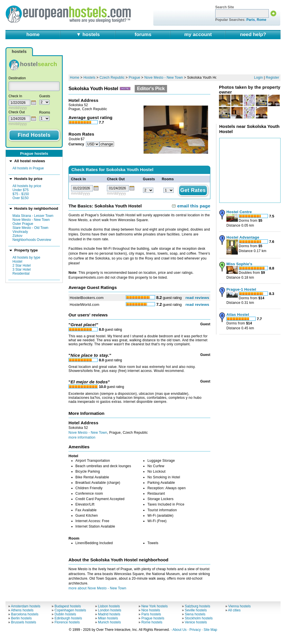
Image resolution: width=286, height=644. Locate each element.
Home (75, 78)
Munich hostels (109, 622)
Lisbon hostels (109, 606)
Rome (261, 20)
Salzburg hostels (198, 606)
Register (273, 78)
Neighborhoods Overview (32, 240)
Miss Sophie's (239, 264)
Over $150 (21, 198)
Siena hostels (195, 614)
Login (259, 78)
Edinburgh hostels (68, 618)
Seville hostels (196, 610)
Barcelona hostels (25, 614)
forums (143, 34)
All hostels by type (27, 257)
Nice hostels (151, 610)
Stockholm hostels (199, 618)
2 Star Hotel (22, 265)
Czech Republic (112, 78)
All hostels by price (27, 186)
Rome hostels (152, 622)
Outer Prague (23, 224)
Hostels (89, 78)
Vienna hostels (239, 606)
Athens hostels (22, 610)
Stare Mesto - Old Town (31, 228)
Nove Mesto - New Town (31, 220)
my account (198, 34)
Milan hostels (108, 618)
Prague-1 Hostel (241, 289)
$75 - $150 (21, 194)
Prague (134, 78)
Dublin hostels (65, 614)
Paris (251, 20)
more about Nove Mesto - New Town (97, 588)
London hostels (110, 610)
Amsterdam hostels (26, 606)
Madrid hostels (109, 614)
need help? (253, 34)
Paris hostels (151, 614)
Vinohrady (20, 232)
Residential (21, 274)
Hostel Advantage (243, 237)
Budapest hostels (68, 606)
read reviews (197, 298)
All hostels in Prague (28, 168)
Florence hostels (67, 622)
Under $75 (21, 190)
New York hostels (154, 606)
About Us (180, 630)
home (33, 34)
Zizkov (18, 236)
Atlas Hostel (238, 315)
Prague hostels (153, 618)
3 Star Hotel (22, 270)
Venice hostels (196, 622)
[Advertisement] (175, 59)
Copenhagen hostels (70, 610)
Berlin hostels (21, 618)
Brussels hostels (24, 622)
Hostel (17, 261)
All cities (234, 610)
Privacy (195, 630)
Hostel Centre (239, 212)
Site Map (210, 630)
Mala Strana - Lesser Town (33, 216)
